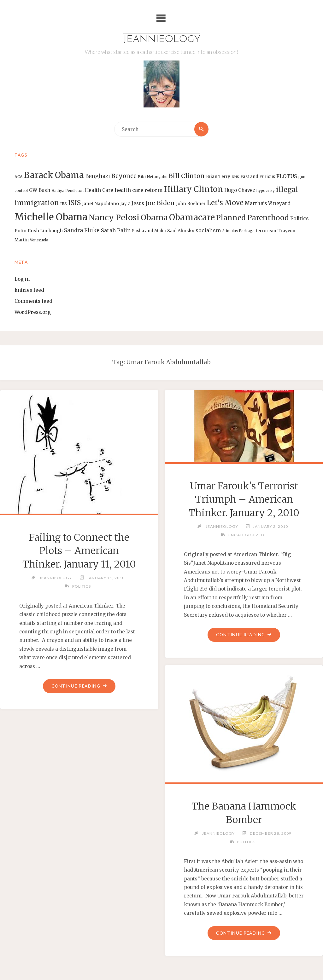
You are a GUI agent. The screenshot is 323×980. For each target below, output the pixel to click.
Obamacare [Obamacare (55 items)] (192, 217)
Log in (22, 279)
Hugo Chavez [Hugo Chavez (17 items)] (240, 190)
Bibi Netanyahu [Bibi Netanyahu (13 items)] (153, 177)
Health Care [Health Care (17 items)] (99, 190)
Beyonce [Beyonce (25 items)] (124, 176)
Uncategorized (246, 535)
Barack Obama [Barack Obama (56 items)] (54, 175)
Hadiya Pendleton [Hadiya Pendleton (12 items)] (68, 191)
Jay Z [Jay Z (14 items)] (125, 204)
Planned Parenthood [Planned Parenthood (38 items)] (253, 218)
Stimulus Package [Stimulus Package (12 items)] (238, 231)
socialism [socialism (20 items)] (208, 230)
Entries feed (29, 290)
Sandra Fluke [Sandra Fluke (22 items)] (82, 230)
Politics (81, 586)
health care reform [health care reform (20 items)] (139, 190)
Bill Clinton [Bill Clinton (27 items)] (187, 176)
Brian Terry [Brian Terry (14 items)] (218, 177)
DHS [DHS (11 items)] (235, 177)
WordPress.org (33, 312)
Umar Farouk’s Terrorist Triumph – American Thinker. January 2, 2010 (244, 499)
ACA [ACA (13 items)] (19, 177)
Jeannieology (162, 40)
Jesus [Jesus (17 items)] (138, 203)
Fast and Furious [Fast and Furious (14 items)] (258, 177)
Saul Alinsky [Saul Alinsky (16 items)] (181, 231)
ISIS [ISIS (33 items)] (74, 203)
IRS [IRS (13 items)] (64, 204)
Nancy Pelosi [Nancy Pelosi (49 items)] (114, 217)
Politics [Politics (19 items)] (299, 218)
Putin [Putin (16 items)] (21, 231)
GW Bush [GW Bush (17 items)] (40, 190)
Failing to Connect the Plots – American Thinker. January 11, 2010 (79, 551)
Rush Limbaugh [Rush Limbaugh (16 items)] (45, 231)
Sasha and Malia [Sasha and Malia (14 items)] (149, 231)
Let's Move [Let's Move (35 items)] (225, 203)
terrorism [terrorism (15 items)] (266, 231)
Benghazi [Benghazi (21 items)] (98, 176)
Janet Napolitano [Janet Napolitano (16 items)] (100, 204)
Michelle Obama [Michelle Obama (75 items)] (51, 217)
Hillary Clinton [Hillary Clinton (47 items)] (194, 189)
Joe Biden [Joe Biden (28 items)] (160, 203)
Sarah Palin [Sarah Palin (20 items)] (116, 230)
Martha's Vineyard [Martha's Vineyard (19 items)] (268, 203)
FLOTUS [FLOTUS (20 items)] (287, 176)
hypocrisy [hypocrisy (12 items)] (266, 191)
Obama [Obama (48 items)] (154, 217)
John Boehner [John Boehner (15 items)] (191, 204)
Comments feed (33, 301)
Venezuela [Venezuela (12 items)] (39, 240)
